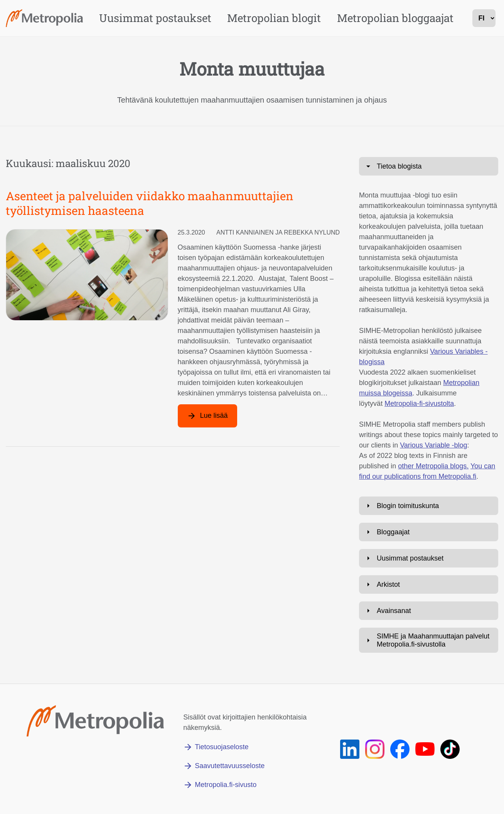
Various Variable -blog (433, 445)
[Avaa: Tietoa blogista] (429, 166)
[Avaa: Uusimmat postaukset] (429, 558)
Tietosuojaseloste (222, 747)
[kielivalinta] (484, 18)
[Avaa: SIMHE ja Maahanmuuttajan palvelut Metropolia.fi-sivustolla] (429, 640)
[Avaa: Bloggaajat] (429, 532)
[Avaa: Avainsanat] (429, 611)
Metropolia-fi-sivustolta (419, 404)
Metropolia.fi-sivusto (226, 785)
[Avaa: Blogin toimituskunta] (429, 506)
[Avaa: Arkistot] (429, 584)
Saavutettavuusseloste (230, 766)
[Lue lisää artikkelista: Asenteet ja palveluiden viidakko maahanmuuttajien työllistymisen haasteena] (207, 416)
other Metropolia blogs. (433, 466)
